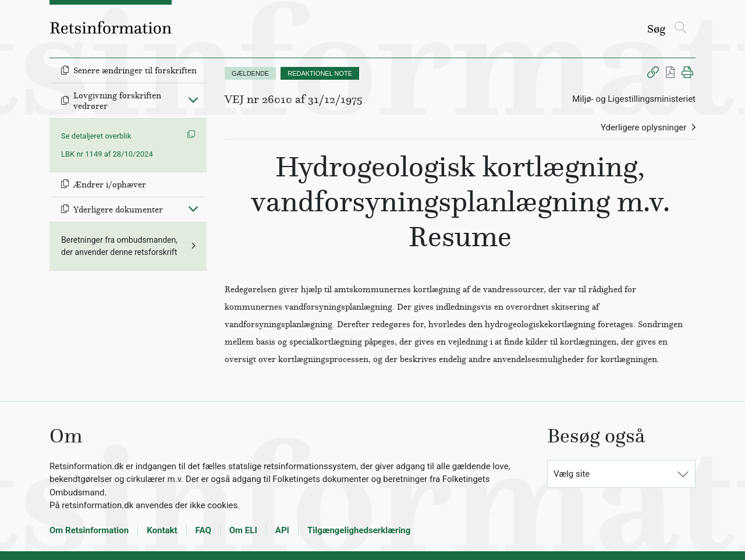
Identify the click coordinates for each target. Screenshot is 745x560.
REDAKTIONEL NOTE (320, 73)
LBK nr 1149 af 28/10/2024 (107, 154)
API (282, 530)
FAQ (203, 530)
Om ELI (243, 530)
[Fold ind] (193, 100)
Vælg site (572, 474)
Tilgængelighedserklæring (359, 530)
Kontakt (162, 530)
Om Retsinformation (89, 530)
